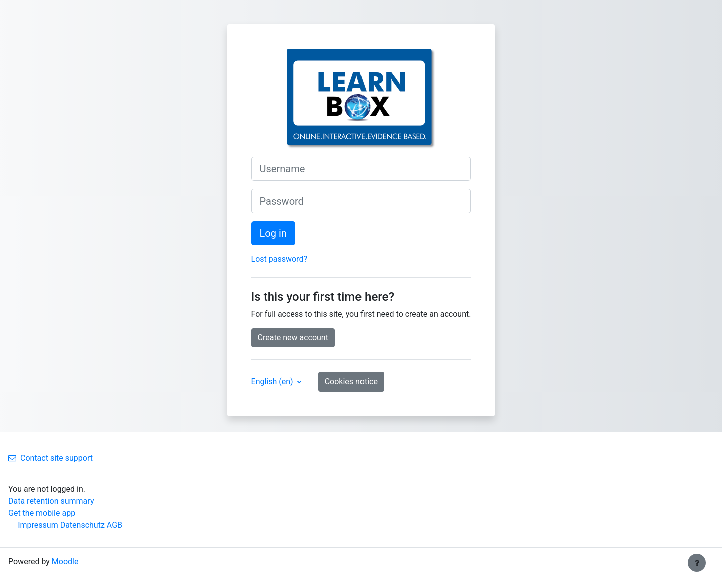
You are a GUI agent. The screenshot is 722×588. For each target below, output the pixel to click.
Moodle (65, 562)
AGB (115, 525)
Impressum (38, 525)
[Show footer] (697, 563)
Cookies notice (351, 382)
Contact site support (50, 458)
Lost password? (279, 259)
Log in (273, 233)
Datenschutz (82, 525)
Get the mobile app (42, 513)
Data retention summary (51, 501)
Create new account (293, 338)
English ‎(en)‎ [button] (273, 382)
